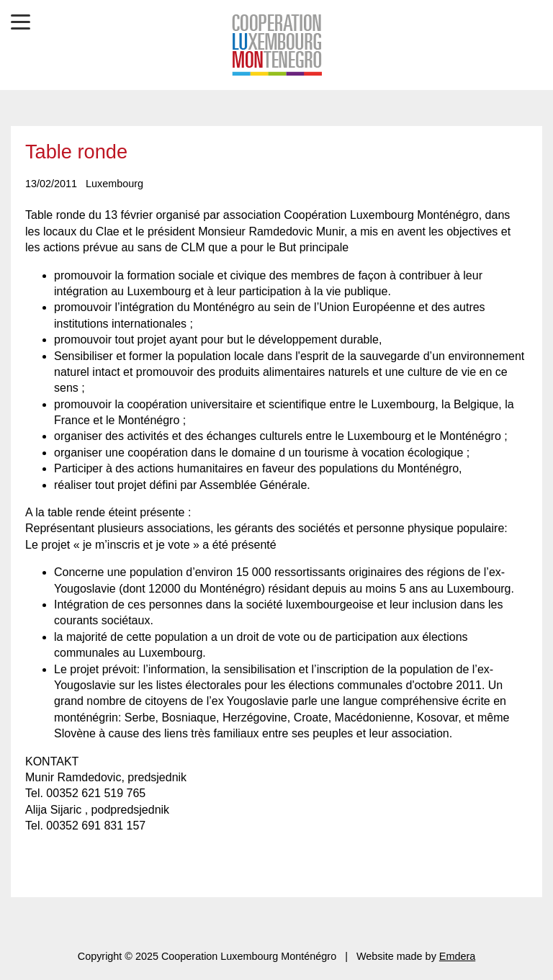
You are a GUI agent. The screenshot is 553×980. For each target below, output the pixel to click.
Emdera (457, 956)
